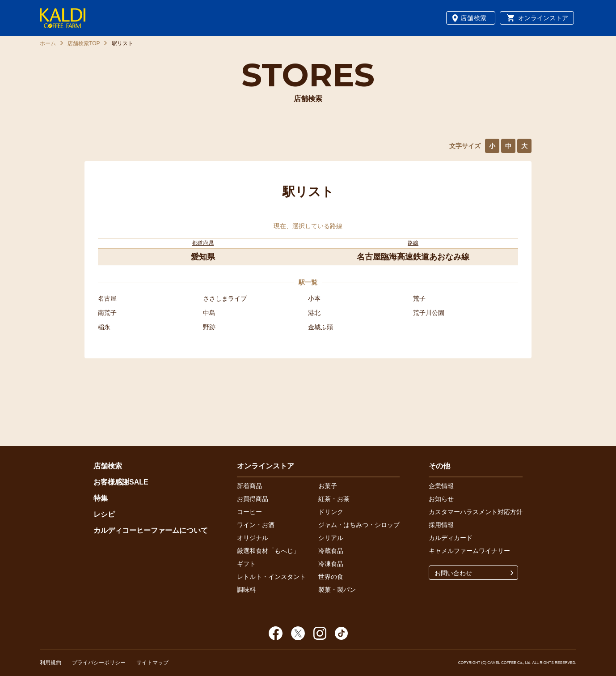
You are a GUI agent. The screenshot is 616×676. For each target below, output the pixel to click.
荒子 (419, 298)
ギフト (246, 564)
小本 (314, 298)
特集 (101, 498)
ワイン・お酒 (256, 525)
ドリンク (331, 512)
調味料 (246, 590)
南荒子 (107, 313)
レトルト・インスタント (271, 577)
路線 (413, 243)
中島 (209, 313)
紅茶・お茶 (334, 499)
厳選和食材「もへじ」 (268, 551)
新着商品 (249, 486)
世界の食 (331, 577)
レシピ (104, 514)
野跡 (209, 327)
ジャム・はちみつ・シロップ (359, 525)
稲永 (104, 327)
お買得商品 (253, 499)
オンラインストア (543, 18)
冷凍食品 (331, 564)
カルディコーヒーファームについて (151, 530)
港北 (314, 313)
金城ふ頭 (321, 327)
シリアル (331, 538)
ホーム (48, 43)
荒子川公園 (429, 313)
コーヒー (249, 512)
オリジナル (253, 538)
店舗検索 (474, 18)
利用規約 (51, 663)
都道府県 (203, 243)
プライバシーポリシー (99, 663)
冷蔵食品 (331, 551)
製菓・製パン (337, 590)
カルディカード (451, 538)
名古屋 (107, 298)
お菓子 (328, 486)
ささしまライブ (225, 298)
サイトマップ (152, 663)
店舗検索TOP (84, 43)
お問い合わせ (453, 573)
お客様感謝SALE (121, 482)
